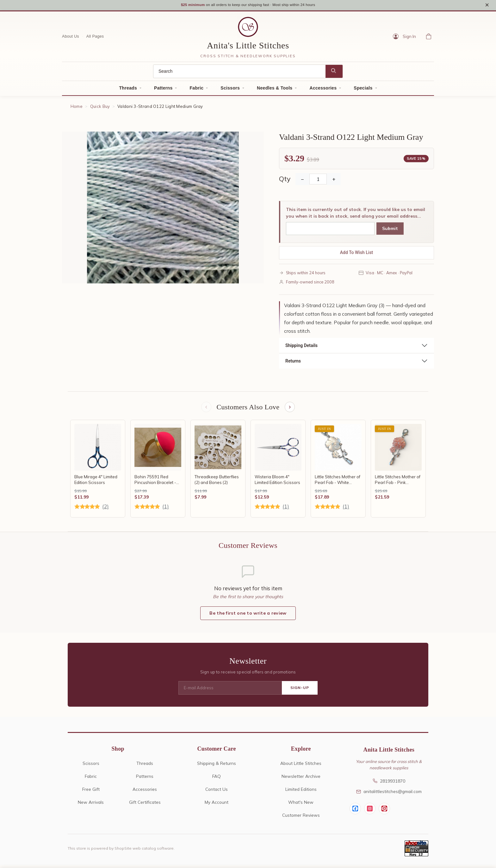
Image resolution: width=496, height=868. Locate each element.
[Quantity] (318, 181)
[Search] (239, 73)
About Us (71, 38)
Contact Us (217, 792)
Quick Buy (100, 108)
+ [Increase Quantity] (334, 181)
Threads (128, 90)
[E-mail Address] (230, 691)
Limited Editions (301, 792)
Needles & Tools (275, 90)
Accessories (323, 90)
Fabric (196, 90)
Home (77, 108)
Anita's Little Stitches (248, 47)
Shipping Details (301, 347)
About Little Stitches (301, 766)
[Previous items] (206, 409)
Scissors (230, 90)
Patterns (163, 90)
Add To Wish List (357, 255)
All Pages (95, 38)
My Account (217, 805)
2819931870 (389, 784)
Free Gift (91, 792)
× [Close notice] (487, 6)
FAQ (217, 779)
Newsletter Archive (301, 779)
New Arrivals (91, 805)
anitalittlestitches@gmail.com (389, 794)
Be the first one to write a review (248, 616)
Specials (363, 90)
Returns (293, 363)
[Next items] (290, 409)
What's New (301, 805)
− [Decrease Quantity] (302, 181)
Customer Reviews (301, 818)
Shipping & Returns (217, 766)
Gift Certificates (145, 805)
